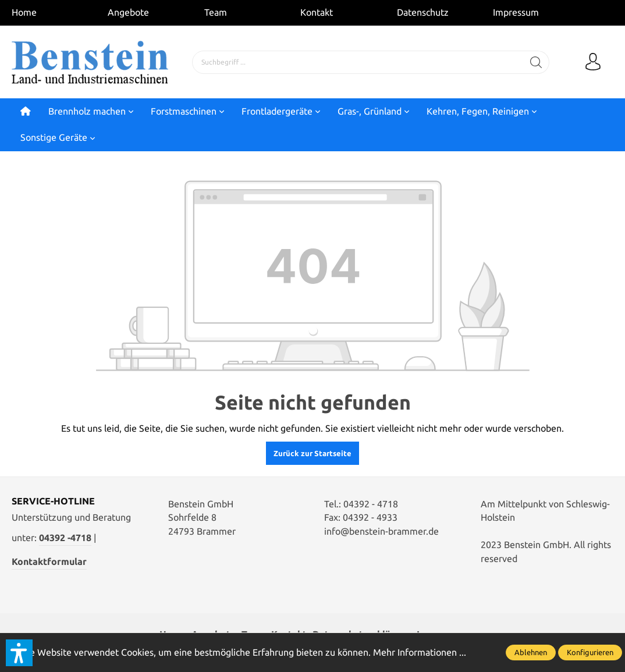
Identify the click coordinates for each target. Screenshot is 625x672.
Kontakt (317, 12)
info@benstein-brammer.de (381, 531)
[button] (19, 653)
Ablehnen (531, 652)
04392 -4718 (65, 538)
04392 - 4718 (371, 504)
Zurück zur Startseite (312, 453)
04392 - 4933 (370, 517)
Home (24, 12)
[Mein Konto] (593, 62)
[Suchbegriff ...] (358, 62)
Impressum (516, 12)
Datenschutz (423, 12)
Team (216, 12)
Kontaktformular (49, 561)
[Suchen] (536, 62)
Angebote (128, 12)
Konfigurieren (590, 652)
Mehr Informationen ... (420, 652)
